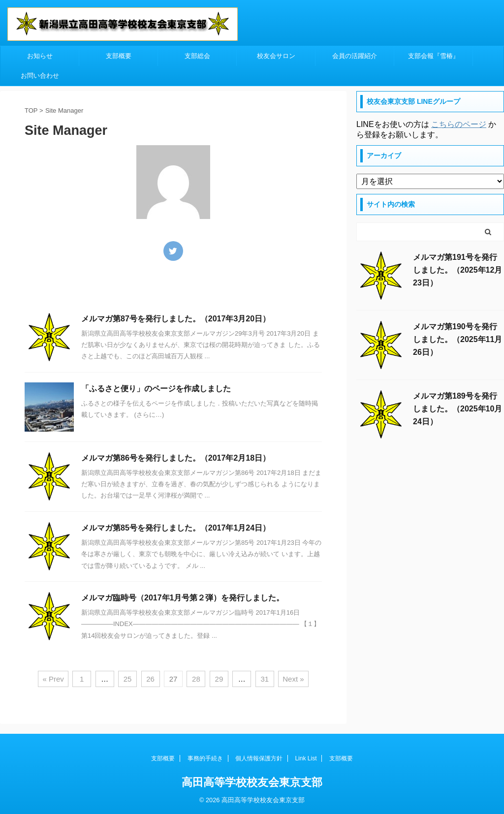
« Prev (53, 679)
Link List (306, 758)
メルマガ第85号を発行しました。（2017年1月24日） (176, 528)
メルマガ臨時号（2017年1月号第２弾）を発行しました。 (183, 598)
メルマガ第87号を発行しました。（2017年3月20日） (176, 319)
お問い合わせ (40, 76)
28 (196, 679)
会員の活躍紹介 (355, 56)
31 (265, 679)
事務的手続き (205, 758)
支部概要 (119, 56)
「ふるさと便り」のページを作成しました (156, 389)
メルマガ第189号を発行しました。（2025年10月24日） (457, 409)
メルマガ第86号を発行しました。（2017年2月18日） (176, 458)
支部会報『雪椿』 (434, 56)
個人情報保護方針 (259, 758)
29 (219, 679)
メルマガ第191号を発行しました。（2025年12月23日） (457, 270)
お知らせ (40, 56)
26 (150, 679)
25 (128, 679)
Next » (293, 679)
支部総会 (197, 56)
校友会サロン (276, 56)
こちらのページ (459, 124)
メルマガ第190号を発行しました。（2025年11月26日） (457, 339)
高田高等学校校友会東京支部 (252, 782)
